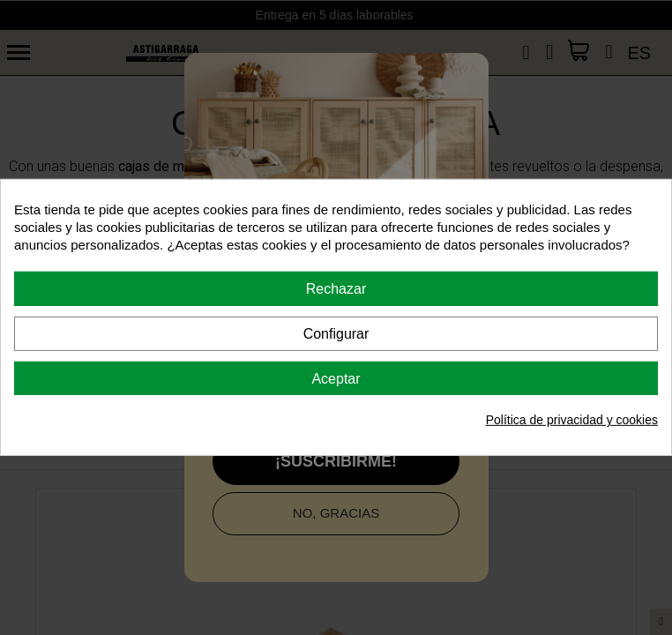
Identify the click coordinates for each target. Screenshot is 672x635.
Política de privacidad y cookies (572, 420)
